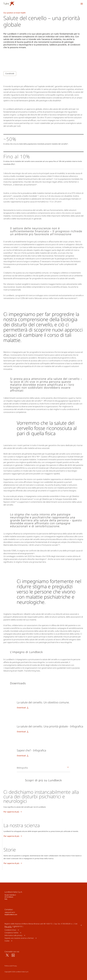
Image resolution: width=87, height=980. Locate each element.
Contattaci (8, 927)
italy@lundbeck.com (11, 914)
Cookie (7, 941)
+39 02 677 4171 (10, 912)
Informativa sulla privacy (13, 935)
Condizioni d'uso (10, 930)
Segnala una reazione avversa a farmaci (19, 938)
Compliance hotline (11, 933)
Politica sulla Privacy (11, 966)
